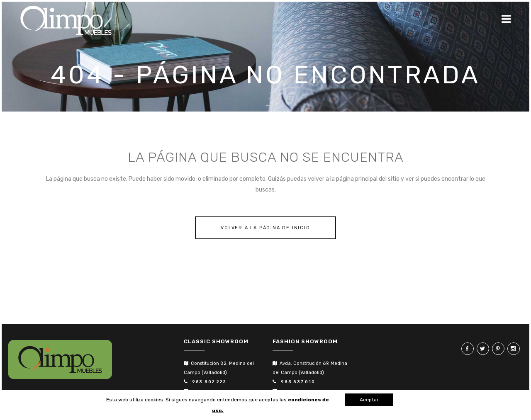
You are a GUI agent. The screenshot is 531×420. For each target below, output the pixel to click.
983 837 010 (296, 382)
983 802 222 (207, 382)
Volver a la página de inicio (265, 228)
